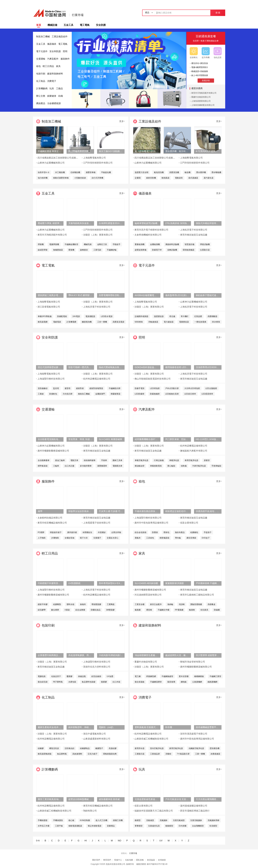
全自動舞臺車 (44, 460)
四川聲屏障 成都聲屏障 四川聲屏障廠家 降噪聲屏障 (208, 655)
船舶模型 (169, 826)
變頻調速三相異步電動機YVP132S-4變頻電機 (50, 295)
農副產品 (41, 103)
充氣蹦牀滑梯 (213, 820)
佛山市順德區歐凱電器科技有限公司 (153, 379)
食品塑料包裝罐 (89, 682)
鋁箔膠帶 (42, 610)
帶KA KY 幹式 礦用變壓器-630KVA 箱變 (80, 295)
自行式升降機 (97, 178)
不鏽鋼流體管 (156, 682)
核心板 (71, 820)
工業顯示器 (140, 754)
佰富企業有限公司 (189, 523)
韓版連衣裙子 (56, 532)
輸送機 (188, 172)
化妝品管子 (56, 676)
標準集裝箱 (43, 466)
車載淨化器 (174, 460)
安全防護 (101, 25)
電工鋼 (138, 676)
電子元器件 (42, 51)
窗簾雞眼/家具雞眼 (175, 583)
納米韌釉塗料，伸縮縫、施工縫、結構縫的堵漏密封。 (80, 727)
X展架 (67, 610)
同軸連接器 (153, 322)
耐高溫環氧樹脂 (45, 754)
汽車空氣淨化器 (199, 466)
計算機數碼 (42, 89)
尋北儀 (172, 316)
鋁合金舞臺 (80, 610)
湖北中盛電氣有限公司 (95, 734)
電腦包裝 (42, 676)
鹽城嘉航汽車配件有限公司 (194, 451)
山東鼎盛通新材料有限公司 (97, 739)
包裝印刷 (41, 74)
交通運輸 (41, 59)
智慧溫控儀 (190, 244)
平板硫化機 (106, 172)
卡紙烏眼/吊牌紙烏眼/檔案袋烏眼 (111, 655)
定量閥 (138, 178)
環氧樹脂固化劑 (110, 754)
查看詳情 (206, 81)
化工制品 (41, 81)
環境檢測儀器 (189, 250)
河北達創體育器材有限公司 (148, 595)
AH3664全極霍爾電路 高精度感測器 (147, 295)
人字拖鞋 (42, 538)
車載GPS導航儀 (45, 316)
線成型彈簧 (43, 250)
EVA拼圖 (183, 826)
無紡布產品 (180, 532)
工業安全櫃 (140, 604)
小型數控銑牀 (80, 178)
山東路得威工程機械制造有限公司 (151, 739)
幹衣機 (169, 727)
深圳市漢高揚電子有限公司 (194, 734)
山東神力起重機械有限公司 (51, 163)
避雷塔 (68, 388)
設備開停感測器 (142, 316)
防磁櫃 (217, 610)
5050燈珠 (139, 322)
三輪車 (56, 466)
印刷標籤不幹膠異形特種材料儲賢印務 (50, 583)
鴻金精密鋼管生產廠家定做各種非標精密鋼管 (147, 655)
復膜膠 (104, 682)
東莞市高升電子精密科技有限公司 (151, 230)
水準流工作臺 (44, 826)
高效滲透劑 (77, 754)
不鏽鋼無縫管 (167, 676)
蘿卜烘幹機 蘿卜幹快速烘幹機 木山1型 (147, 151)
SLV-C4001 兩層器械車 (111, 439)
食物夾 (83, 604)
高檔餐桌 (211, 604)
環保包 (166, 532)
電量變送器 (184, 322)
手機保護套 (43, 820)
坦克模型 (213, 826)
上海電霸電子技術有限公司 (97, 523)
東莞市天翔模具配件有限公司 (204, 93)
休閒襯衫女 (87, 532)
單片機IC (185, 316)
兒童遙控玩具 (154, 826)
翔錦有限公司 (90, 811)
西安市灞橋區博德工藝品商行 (195, 811)
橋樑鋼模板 (199, 676)
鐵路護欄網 (212, 682)
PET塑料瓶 (58, 682)
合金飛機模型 (198, 826)
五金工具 (68, 25)
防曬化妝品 (96, 610)
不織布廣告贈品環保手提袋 (147, 511)
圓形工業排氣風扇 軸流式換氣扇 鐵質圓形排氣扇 (50, 799)
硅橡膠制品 (85, 748)
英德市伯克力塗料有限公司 (97, 667)
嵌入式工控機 (101, 820)
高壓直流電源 (118, 322)
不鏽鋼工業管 (215, 676)
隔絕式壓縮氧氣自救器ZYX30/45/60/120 (111, 367)
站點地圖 (129, 860)
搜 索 (218, 13)
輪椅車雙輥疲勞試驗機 (146, 223)
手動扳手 (116, 244)
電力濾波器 (169, 322)
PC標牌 (41, 532)
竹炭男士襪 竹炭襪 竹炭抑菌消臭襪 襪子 (111, 511)
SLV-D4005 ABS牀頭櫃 (146, 583)
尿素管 (207, 460)
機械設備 (52, 25)
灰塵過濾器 (215, 754)
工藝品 (59, 89)
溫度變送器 (159, 316)
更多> (122, 121)
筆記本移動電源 (95, 826)
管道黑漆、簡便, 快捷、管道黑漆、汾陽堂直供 (80, 439)
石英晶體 (198, 316)
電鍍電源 (57, 322)
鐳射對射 (80, 388)
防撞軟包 (53, 394)
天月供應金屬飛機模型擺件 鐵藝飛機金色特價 (208, 799)
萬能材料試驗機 (172, 244)
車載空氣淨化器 (142, 460)
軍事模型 (139, 826)
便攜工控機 (118, 820)
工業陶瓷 (111, 604)
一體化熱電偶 (200, 322)
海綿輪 (170, 604)
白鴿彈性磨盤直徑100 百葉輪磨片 (111, 223)
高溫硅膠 (113, 748)
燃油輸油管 (140, 466)
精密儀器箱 (164, 538)
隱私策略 (140, 860)
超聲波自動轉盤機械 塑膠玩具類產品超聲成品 (80, 799)
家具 (58, 66)
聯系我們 (107, 860)
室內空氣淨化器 (157, 748)
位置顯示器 (205, 250)
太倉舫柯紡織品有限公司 (50, 518)
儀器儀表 (52, 44)
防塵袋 (155, 532)
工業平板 (59, 826)
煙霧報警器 (116, 394)
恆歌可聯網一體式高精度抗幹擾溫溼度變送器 (80, 367)
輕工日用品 (48, 66)
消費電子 (52, 81)
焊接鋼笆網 (151, 676)
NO (119, 841)
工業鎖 (41, 394)
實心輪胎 (171, 466)
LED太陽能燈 (211, 388)
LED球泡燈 (155, 388)
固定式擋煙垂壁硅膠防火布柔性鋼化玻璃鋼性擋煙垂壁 (50, 367)
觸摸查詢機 (87, 322)
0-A (38, 841)
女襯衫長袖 (69, 538)
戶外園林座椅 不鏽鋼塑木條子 (208, 583)
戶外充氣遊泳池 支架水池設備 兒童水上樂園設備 (177, 799)
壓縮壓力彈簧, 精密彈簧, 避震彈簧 (50, 223)
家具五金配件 (156, 604)
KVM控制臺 (85, 820)
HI (86, 841)
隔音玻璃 (171, 682)
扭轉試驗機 (172, 250)
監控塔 (56, 388)
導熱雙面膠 (96, 604)
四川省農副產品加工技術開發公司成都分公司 (60, 158)
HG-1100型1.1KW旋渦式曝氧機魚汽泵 (208, 439)
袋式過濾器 (193, 178)
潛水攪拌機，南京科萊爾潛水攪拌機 (177, 151)
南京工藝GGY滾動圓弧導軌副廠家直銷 (111, 151)
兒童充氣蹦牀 (196, 820)
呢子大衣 (84, 538)
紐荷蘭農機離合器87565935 (147, 439)
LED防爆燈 (140, 394)
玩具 (52, 89)
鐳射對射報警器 (96, 388)
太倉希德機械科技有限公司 (148, 235)
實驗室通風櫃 (196, 604)
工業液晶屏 (155, 754)
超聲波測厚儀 (141, 250)
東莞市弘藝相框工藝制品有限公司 (197, 595)
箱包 (38, 66)
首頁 (39, 25)
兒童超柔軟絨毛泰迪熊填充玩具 (147, 799)
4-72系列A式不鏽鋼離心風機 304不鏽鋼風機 (208, 151)
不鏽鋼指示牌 (115, 388)
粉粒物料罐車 (90, 460)
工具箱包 (150, 538)
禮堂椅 (149, 610)
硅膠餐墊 (57, 604)
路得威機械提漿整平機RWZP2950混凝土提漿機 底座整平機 (208, 727)
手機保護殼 (58, 820)
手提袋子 (208, 532)
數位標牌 (55, 610)
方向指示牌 (68, 394)
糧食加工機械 (84, 394)
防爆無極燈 (155, 394)
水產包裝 (72, 682)
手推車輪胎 (216, 466)
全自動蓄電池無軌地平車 (50, 439)
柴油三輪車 (60, 460)
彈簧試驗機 (205, 244)
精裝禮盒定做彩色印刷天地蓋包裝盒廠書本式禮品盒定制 (177, 511)
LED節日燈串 (190, 394)
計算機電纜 (71, 322)
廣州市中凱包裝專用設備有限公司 (151, 523)
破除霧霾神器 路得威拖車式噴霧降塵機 (111, 799)
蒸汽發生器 (209, 178)
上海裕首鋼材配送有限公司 (203, 105)
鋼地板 (184, 682)
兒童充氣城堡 (179, 820)
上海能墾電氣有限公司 (95, 158)
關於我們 (96, 860)
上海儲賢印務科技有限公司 (51, 379)
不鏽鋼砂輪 (112, 250)
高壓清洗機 (174, 172)
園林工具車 (117, 460)
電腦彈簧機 (54, 244)
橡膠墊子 (99, 748)
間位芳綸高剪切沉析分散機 (80, 151)
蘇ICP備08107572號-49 (157, 864)
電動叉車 (74, 460)
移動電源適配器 (75, 826)
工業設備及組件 (60, 37)
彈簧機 (41, 244)
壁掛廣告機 (215, 748)
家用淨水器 (140, 748)
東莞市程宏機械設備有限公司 (52, 523)
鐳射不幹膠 (43, 604)
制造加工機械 (43, 37)
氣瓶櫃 (138, 610)
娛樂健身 (52, 96)
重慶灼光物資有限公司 (201, 97)
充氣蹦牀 (163, 820)
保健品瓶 (82, 676)
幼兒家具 (204, 610)
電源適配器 (90, 316)
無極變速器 (58, 250)
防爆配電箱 (62, 316)
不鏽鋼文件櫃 (163, 610)
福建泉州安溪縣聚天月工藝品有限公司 (154, 811)
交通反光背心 (113, 538)
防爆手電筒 (140, 388)
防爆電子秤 (157, 250)
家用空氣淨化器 (176, 748)
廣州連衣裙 (72, 532)
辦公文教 (41, 96)
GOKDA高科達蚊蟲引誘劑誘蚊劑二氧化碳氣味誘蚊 (147, 367)
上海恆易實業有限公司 (201, 101)
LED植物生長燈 (172, 394)
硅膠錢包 (194, 532)
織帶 (40, 511)
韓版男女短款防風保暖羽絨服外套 (80, 511)
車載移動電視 (156, 466)
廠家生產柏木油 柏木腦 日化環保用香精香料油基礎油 (50, 727)
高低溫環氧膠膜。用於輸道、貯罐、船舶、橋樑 (80, 655)
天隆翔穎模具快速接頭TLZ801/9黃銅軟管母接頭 (80, 223)
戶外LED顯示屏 (172, 388)
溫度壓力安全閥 (142, 172)
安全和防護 (55, 51)
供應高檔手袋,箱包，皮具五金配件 (208, 511)
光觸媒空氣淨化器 (196, 748)
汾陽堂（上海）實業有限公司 (98, 235)
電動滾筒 (179, 178)
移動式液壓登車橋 (61, 178)
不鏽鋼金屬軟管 (71, 244)
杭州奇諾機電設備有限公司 (97, 379)
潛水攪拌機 (201, 172)
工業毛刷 (97, 250)
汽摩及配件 (53, 59)
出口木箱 (116, 682)
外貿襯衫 (102, 532)
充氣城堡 (150, 820)
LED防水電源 (107, 316)
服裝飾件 (65, 59)
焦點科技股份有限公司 (116, 864)
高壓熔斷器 (212, 316)
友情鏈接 (162, 860)
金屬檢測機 (155, 244)
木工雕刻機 (60, 172)
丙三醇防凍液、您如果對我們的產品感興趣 (177, 439)
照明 (65, 51)
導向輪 (178, 538)
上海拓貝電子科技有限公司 (194, 230)
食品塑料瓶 (62, 754)
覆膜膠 (69, 676)
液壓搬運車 (102, 466)
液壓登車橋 (91, 172)
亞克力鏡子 (93, 754)
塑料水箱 (70, 604)
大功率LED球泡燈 (192, 388)
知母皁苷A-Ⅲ (44, 172)
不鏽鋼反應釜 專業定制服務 (50, 151)
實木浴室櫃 (184, 676)
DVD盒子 (206, 538)
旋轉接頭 (84, 250)
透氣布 (138, 538)
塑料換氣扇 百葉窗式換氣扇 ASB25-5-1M (147, 727)
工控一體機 (102, 322)
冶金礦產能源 (54, 103)
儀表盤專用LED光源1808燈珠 (177, 295)
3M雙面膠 (110, 610)
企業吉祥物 (116, 532)
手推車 (104, 460)
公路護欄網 (197, 682)
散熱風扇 (165, 178)
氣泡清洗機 (159, 172)
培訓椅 (182, 604)
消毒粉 (168, 754)
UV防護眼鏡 (74, 583)
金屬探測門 (100, 394)
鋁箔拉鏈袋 (96, 676)
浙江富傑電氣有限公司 (49, 307)
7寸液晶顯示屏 (183, 754)
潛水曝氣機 (216, 172)
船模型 (138, 820)
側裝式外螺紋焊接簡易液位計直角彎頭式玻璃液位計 (208, 223)
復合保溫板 (140, 682)
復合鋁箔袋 (43, 682)
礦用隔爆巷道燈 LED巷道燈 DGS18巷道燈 (177, 367)
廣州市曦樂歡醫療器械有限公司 (53, 451)
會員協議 (151, 860)
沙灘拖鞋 (55, 538)
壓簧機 (71, 250)
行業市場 (78, 15)
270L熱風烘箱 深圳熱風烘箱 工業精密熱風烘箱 (177, 223)
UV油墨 (110, 676)
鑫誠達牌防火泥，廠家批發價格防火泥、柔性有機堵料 (177, 655)
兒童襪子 (97, 538)
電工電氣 (85, 25)
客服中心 (118, 860)
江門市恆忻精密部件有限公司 (98, 163)
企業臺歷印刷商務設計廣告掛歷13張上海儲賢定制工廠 (50, 655)
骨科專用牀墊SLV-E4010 (111, 583)
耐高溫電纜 (43, 322)
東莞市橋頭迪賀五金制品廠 (194, 235)
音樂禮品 (111, 826)
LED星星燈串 (207, 394)
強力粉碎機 (43, 178)
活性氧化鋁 (69, 748)
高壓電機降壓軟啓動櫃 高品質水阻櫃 (111, 295)
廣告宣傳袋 (191, 538)
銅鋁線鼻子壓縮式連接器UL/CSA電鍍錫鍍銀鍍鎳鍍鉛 (208, 295)
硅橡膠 (41, 748)
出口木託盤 (69, 466)
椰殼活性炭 (54, 748)
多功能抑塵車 (86, 466)
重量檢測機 (140, 244)
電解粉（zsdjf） (107, 727)
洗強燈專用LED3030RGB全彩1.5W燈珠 (208, 367)
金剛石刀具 (102, 244)
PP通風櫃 (179, 610)
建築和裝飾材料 (55, 74)
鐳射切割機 (151, 178)
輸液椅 (192, 610)
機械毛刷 (88, 244)
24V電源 (76, 316)
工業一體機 (200, 754)
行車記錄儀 (159, 460)
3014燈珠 (216, 322)
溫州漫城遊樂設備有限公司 (194, 806)
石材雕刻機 (75, 172)
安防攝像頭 (43, 388)
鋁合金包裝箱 (141, 532)
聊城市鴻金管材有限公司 (193, 662)
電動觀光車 (117, 466)
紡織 (61, 96)
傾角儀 (184, 466)
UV (161, 841)
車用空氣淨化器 (191, 460)
